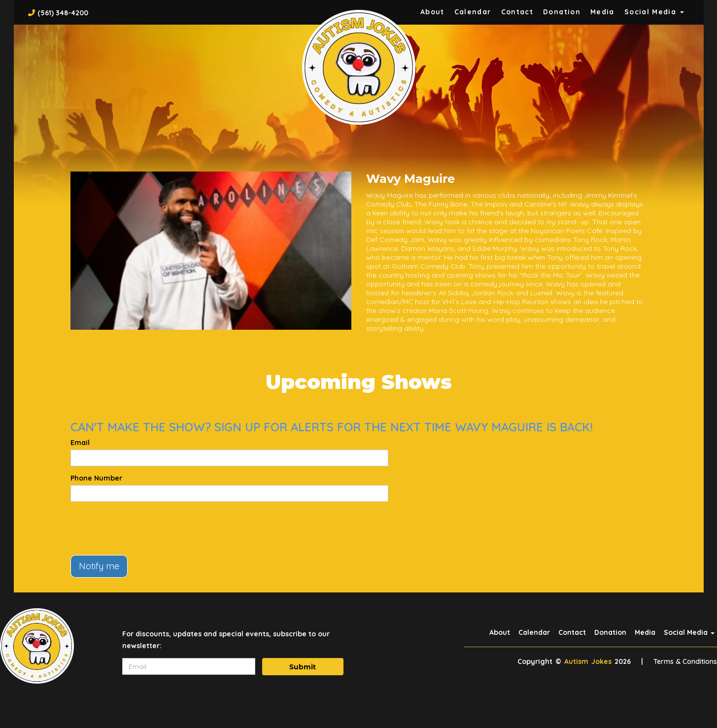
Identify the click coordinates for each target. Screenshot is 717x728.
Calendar (473, 12)
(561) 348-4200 (63, 13)
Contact (517, 12)
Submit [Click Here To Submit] (303, 667)
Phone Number (96, 478)
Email (80, 443)
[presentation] (145, 528)
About (432, 12)
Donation (562, 12)
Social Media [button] (654, 12)
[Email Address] (189, 666)
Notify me (99, 566)
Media (602, 12)
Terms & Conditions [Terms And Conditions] (685, 661)
